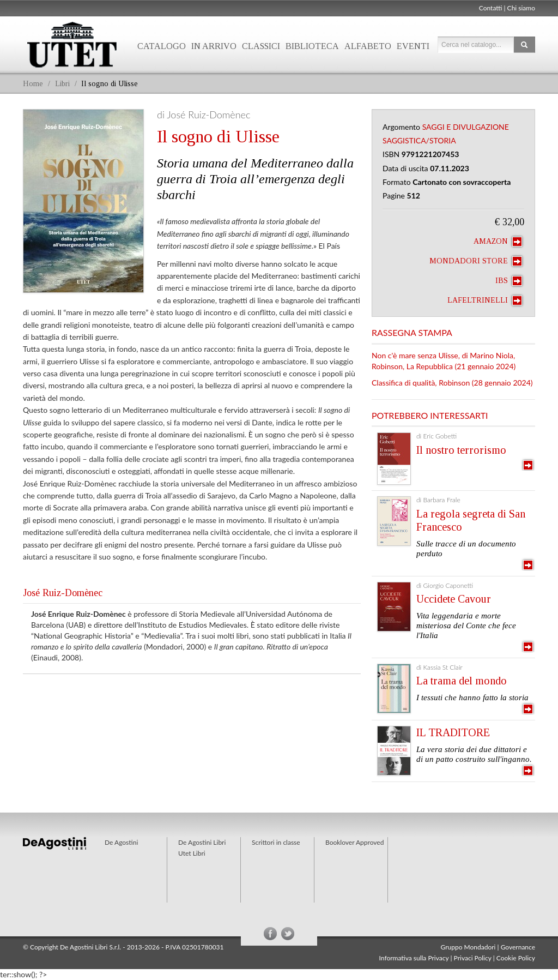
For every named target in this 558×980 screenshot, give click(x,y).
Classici (261, 46)
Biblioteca (312, 46)
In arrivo (214, 46)
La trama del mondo (462, 681)
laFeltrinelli (485, 300)
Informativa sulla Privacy (414, 958)
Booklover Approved (354, 842)
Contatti (491, 8)
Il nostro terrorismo (461, 450)
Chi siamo (521, 8)
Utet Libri (72, 45)
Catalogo (162, 46)
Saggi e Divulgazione (466, 127)
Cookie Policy (516, 958)
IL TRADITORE (453, 732)
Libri (62, 84)
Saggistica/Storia (419, 140)
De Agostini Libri (202, 842)
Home (33, 84)
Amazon (498, 242)
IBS (509, 281)
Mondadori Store (476, 261)
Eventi (413, 46)
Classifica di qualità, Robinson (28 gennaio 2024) (452, 383)
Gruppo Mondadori (468, 947)
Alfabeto (368, 46)
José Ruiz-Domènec (63, 593)
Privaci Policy (473, 958)
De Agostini (121, 842)
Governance (518, 947)
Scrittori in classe (276, 842)
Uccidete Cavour (454, 599)
